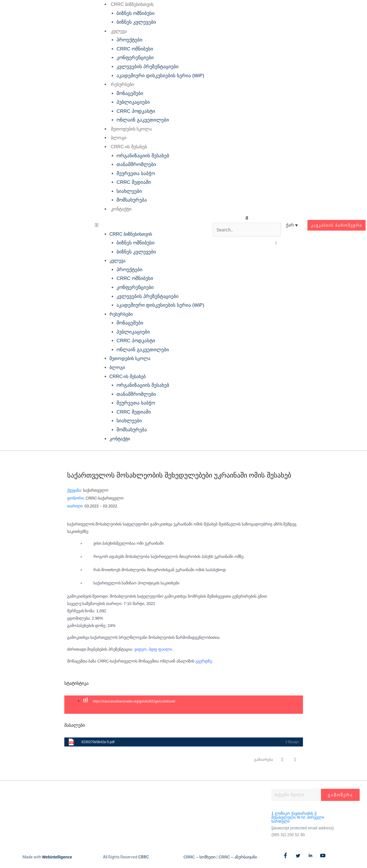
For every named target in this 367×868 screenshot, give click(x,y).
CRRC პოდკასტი (136, 111)
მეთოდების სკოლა (131, 129)
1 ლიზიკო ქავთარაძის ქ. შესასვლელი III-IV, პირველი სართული (298, 817)
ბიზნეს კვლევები (136, 22)
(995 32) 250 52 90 (288, 835)
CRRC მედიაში (134, 182)
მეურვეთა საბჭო (136, 174)
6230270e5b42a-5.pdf (98, 742)
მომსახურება (132, 200)
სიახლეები (129, 191)
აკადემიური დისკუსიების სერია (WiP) (160, 76)
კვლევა (119, 31)
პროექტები (129, 40)
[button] (149, 225)
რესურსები (122, 84)
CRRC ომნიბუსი (135, 49)
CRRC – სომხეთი (200, 857)
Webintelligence (57, 857)
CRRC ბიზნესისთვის (132, 4)
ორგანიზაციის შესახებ (143, 156)
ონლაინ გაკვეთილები (143, 120)
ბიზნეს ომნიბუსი (136, 13)
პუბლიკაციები (133, 102)
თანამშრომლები (136, 164)
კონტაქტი (121, 209)
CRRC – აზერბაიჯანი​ (238, 857)
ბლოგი (118, 138)
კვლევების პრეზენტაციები (148, 67)
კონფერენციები (135, 58)
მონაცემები (130, 93)
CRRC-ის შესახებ (129, 147)
